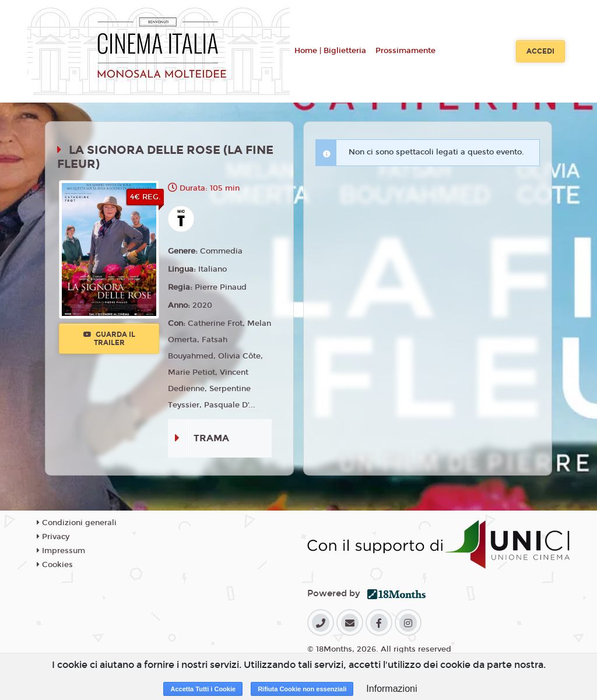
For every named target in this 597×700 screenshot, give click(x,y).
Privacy (53, 537)
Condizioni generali (77, 523)
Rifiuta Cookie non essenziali (302, 689)
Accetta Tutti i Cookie (203, 689)
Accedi (540, 51)
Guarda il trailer (109, 339)
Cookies (55, 565)
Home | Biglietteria (330, 51)
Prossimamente (405, 51)
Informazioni (391, 689)
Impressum (61, 551)
